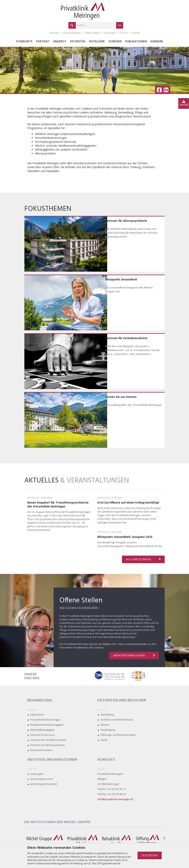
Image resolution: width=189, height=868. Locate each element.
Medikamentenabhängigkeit (47, 725)
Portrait (43, 41)
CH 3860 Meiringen (108, 784)
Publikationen (136, 41)
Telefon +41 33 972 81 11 (112, 789)
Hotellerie (97, 41)
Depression (37, 715)
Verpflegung (108, 730)
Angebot (60, 41)
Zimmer (105, 725)
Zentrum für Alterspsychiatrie (48, 745)
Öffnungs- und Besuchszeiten (118, 735)
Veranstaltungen (72, 33)
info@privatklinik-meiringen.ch (115, 799)
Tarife (104, 740)
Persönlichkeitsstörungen (45, 720)
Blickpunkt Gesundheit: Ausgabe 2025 (125, 537)
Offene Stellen (92, 33)
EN (120, 25)
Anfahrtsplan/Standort (44, 784)
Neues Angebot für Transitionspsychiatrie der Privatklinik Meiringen (58, 505)
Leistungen (37, 774)
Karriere (157, 41)
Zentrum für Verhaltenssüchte (48, 740)
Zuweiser (115, 41)
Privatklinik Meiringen (110, 774)
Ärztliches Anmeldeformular (117, 720)
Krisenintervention (41, 750)
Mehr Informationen (134, 655)
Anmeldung (107, 715)
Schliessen (150, 855)
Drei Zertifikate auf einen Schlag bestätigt (128, 503)
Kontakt (136, 33)
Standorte (24, 41)
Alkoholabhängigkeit (42, 730)
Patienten (78, 41)
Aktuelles (54, 33)
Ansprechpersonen (42, 779)
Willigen (102, 779)
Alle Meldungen (143, 559)
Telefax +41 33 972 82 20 (112, 794)
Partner (124, 33)
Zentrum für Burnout (42, 735)
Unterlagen (110, 33)
